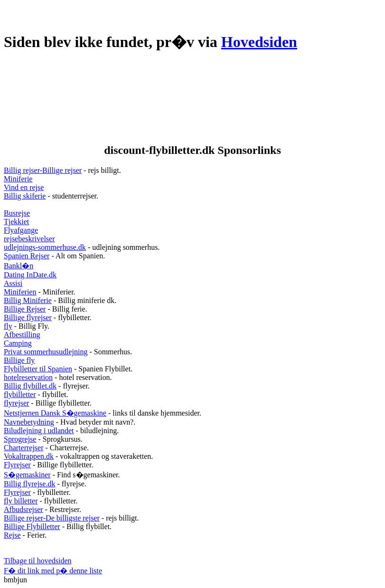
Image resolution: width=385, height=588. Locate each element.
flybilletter (20, 394)
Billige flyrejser (28, 318)
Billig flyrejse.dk (29, 484)
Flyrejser (17, 465)
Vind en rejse (24, 187)
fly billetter (21, 501)
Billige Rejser (25, 309)
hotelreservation (28, 377)
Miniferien (20, 292)
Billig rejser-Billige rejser (43, 170)
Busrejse (17, 213)
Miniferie (18, 179)
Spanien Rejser (27, 256)
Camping (18, 343)
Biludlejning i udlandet (39, 431)
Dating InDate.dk (30, 275)
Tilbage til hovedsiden (38, 561)
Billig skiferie (25, 196)
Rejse (12, 535)
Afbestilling (22, 335)
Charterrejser (24, 448)
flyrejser (16, 403)
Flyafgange (21, 230)
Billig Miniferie (28, 300)
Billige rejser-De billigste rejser (52, 518)
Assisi (13, 283)
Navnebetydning (29, 422)
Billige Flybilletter (32, 526)
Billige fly (19, 360)
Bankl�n (19, 266)
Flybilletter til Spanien (38, 369)
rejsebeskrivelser (29, 239)
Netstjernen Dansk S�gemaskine (55, 413)
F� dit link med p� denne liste (53, 571)
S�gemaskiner (27, 475)
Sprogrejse (20, 439)
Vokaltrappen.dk (29, 456)
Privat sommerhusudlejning (46, 352)
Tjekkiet (16, 222)
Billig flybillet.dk (30, 386)
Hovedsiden (259, 42)
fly (8, 326)
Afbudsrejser (23, 509)
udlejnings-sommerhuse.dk (45, 247)
